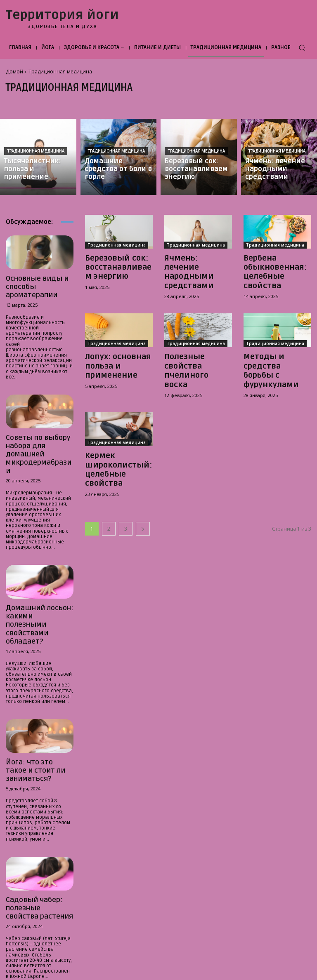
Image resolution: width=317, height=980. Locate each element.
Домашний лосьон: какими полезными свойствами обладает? (38, 579)
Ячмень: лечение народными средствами (192, 265)
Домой (14, 72)
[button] (302, 48)
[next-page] (143, 485)
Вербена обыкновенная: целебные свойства (275, 265)
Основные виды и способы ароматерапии (39, 281)
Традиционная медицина (36, 151)
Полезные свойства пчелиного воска (195, 345)
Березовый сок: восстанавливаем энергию (114, 265)
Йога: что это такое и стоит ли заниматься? (37, 708)
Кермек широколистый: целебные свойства (117, 433)
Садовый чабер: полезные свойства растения (33, 837)
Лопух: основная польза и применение (111, 349)
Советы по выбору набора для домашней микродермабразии (37, 431)
